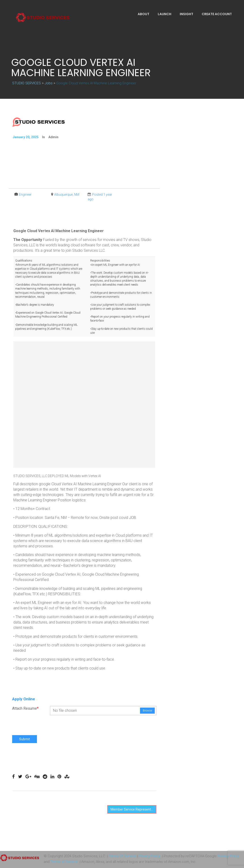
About (144, 14)
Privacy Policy (150, 856)
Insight (187, 14)
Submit (25, 739)
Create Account (217, 14)
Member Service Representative (133, 809)
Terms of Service (64, 862)
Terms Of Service (122, 856)
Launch (165, 14)
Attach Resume (25, 708)
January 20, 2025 (26, 137)
